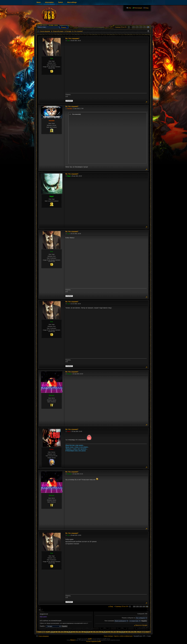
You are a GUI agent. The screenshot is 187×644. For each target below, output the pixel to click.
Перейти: (42, 626)
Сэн (52, 58)
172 (134, 27)
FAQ (130, 8)
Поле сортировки (116, 621)
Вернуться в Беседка (141, 625)
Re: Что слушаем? (72, 38)
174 (141, 27)
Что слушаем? (78, 31)
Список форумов (44, 636)
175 (144, 27)
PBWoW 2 (73, 640)
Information (49, 2)
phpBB (90, 639)
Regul (52, 196)
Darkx (52, 449)
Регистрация (138, 8)
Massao (52, 395)
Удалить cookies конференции (123, 636)
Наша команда (108, 636)
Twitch (60, 2)
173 (137, 27)
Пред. (112, 606)
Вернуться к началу (147, 102)
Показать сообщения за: (134, 618)
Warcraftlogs (72, 2)
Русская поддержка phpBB (93, 641)
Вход (147, 8)
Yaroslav (52, 121)
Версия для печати (148, 31)
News (39, 2)
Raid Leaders (43, 617)
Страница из (121, 27)
